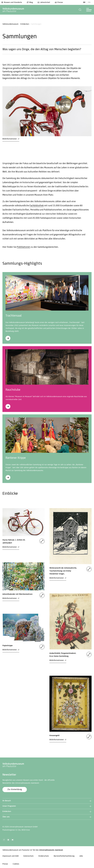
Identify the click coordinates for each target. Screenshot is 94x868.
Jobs (81, 856)
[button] (80, 10)
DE (84, 2)
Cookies (16, 864)
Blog (30, 2)
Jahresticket (44, 2)
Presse (59, 2)
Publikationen (24, 247)
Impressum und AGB (10, 856)
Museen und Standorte (12, 2)
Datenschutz (28, 856)
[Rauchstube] (8, 406)
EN (89, 2)
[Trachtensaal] (8, 338)
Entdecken (25, 24)
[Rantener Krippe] (8, 477)
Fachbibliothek (37, 206)
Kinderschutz (44, 856)
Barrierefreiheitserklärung (64, 856)
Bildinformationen (11, 139)
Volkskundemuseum (10, 24)
